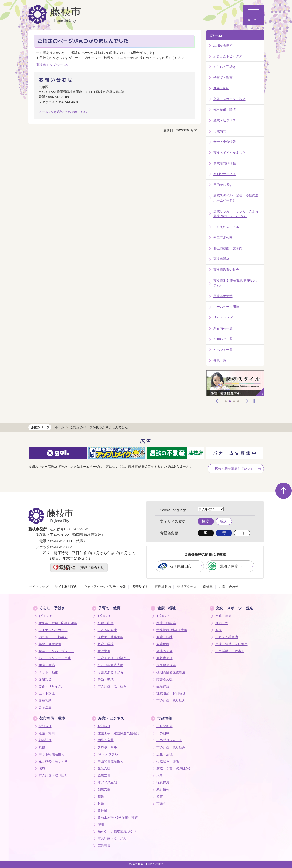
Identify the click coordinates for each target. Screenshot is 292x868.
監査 (160, 797)
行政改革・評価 (168, 761)
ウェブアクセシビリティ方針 (105, 587)
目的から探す (223, 185)
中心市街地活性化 (52, 754)
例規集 (208, 587)
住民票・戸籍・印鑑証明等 (58, 623)
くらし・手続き (225, 67)
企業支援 (104, 768)
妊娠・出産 (106, 623)
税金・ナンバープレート (56, 651)
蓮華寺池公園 (223, 237)
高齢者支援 (165, 658)
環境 (42, 768)
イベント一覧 (223, 350)
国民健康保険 (166, 665)
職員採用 (163, 782)
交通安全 (45, 679)
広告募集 (104, 846)
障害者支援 (165, 679)
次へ (248, 401)
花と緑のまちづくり (53, 761)
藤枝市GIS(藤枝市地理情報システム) (236, 283)
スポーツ (222, 623)
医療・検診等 (166, 623)
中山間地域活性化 (110, 761)
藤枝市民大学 (223, 296)
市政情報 (220, 131)
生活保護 (163, 686)
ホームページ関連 (226, 307)
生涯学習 (104, 651)
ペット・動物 (48, 672)
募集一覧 (220, 360)
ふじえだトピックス (228, 56)
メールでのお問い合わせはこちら (63, 112)
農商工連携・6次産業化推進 (118, 818)
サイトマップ (223, 317)
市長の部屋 (165, 726)
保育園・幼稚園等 (110, 637)
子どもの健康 (107, 630)
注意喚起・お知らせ (171, 693)
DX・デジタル (108, 754)
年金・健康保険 (50, 644)
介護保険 (163, 644)
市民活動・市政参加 (230, 651)
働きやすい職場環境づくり (117, 832)
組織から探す (223, 45)
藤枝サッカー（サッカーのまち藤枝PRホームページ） (236, 214)
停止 (254, 401)
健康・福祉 (221, 88)
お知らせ (45, 616)
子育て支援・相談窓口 (114, 658)
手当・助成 (106, 679)
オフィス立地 (107, 782)
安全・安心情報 (225, 142)
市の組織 (163, 733)
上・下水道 (47, 693)
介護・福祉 (165, 637)
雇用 (101, 825)
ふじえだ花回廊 (227, 637)
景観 (42, 747)
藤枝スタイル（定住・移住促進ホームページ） (236, 198)
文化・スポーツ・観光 (229, 99)
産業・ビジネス (225, 120)
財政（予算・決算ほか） (174, 768)
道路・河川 (47, 733)
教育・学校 (106, 644)
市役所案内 (163, 587)
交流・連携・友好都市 (231, 644)
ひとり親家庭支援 (110, 665)
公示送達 (45, 707)
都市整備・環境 (225, 110)
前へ (217, 401)
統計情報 (163, 789)
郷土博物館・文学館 (228, 248)
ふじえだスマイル (226, 227)
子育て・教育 (223, 78)
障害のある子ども (110, 672)
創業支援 (104, 789)
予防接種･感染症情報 (172, 630)
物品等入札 (106, 740)
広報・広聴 (165, 754)
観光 (219, 630)
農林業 (102, 811)
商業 (101, 797)
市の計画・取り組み (112, 686)
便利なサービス (225, 174)
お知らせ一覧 (223, 339)
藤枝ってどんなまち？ (229, 153)
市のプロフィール (169, 740)
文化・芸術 (223, 616)
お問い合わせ (229, 587)
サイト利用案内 (66, 587)
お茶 (101, 803)
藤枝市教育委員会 (226, 270)
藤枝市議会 (221, 259)
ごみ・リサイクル (52, 686)
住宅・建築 (47, 665)
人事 (160, 775)
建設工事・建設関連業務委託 (119, 733)
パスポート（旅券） (53, 637)
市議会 (161, 803)
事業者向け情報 (225, 163)
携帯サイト (140, 587)
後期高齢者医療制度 (171, 672)
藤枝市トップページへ (52, 65)
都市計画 (45, 740)
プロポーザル (107, 747)
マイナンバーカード (53, 630)
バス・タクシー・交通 (55, 658)
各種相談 (45, 700)
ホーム (216, 35)
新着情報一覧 (223, 328)
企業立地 (104, 775)
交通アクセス (187, 587)
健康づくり (165, 651)
